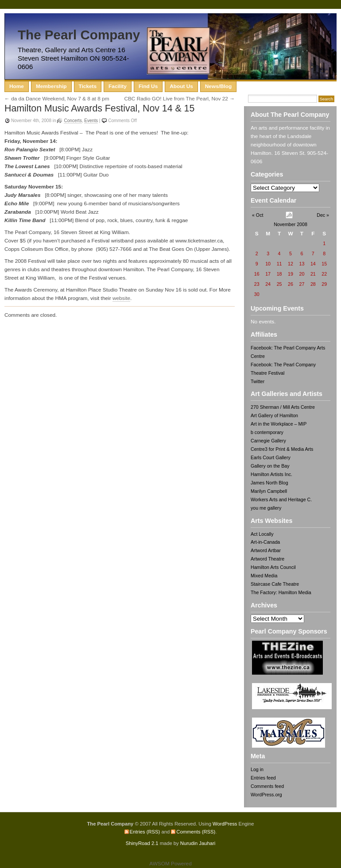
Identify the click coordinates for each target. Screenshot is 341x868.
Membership (51, 86)
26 (291, 284)
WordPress (225, 824)
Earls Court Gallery (271, 457)
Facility (118, 86)
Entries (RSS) (145, 832)
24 (268, 284)
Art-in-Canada (265, 542)
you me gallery (266, 508)
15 (324, 264)
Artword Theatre (267, 559)
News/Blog (218, 86)
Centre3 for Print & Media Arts (282, 449)
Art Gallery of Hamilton (274, 415)
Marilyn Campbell (269, 491)
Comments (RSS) (196, 832)
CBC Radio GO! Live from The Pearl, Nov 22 (176, 99)
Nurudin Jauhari (198, 843)
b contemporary (267, 432)
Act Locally (262, 534)
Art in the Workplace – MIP (279, 424)
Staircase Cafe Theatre (275, 584)
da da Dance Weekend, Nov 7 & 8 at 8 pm (60, 99)
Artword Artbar (266, 550)
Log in (257, 769)
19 (291, 274)
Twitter (258, 381)
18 (279, 274)
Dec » (323, 215)
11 (279, 264)
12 (291, 264)
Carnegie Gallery (268, 441)
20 (302, 274)
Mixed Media (264, 576)
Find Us (148, 86)
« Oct (258, 215)
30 (257, 294)
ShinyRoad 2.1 (142, 843)
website (121, 298)
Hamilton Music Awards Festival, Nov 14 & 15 (99, 108)
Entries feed (263, 778)
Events (91, 121)
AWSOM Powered (170, 864)
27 (302, 284)
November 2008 (291, 224)
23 (257, 284)
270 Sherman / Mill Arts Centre (283, 407)
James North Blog (269, 483)
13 (302, 264)
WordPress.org (266, 795)
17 (268, 274)
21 (313, 274)
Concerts (73, 121)
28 (313, 284)
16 (257, 274)
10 (268, 264)
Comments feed (267, 786)
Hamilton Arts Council (273, 567)
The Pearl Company (79, 35)
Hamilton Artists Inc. (271, 474)
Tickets (88, 86)
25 (279, 284)
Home (17, 86)
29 (324, 284)
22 (324, 274)
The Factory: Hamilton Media (281, 592)
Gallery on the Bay (270, 466)
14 (313, 264)
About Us (181, 86)
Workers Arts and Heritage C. (281, 499)
